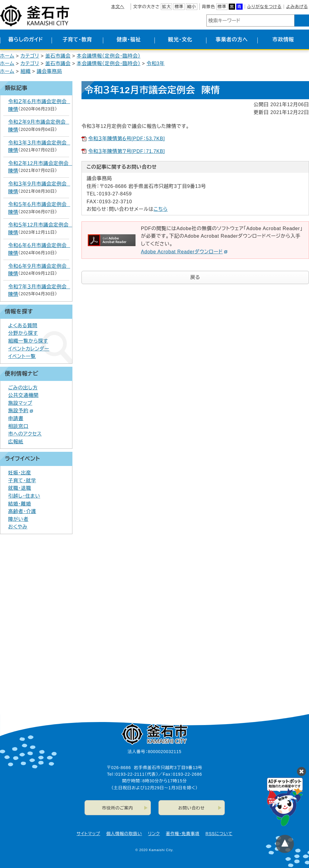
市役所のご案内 (118, 808)
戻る (195, 277)
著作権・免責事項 (183, 834)
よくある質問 (23, 326)
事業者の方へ (232, 40)
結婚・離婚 (20, 504)
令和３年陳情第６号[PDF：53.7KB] (127, 139)
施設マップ (20, 403)
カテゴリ (30, 56)
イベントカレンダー (29, 349)
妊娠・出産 (20, 473)
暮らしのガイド (26, 40)
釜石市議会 (58, 56)
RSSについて (219, 834)
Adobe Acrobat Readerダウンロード (184, 252)
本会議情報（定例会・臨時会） (108, 56)
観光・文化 (180, 40)
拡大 (167, 7)
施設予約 (21, 411)
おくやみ (18, 527)
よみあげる (297, 7)
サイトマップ (88, 834)
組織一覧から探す (28, 341)
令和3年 (155, 63)
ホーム (7, 56)
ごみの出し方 (23, 388)
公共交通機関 (23, 395)
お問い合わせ (192, 808)
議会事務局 (49, 71)
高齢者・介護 (22, 511)
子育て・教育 (77, 40)
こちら (161, 209)
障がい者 (18, 519)
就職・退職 (20, 488)
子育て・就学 (22, 481)
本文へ (118, 7)
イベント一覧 (22, 356)
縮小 (192, 7)
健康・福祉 (129, 40)
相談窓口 (18, 426)
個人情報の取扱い (124, 834)
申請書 (16, 418)
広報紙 (16, 442)
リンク (154, 834)
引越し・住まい (24, 496)
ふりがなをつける (264, 7)
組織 (26, 71)
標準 (179, 7)
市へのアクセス (25, 434)
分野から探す (23, 333)
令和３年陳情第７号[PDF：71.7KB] (127, 151)
